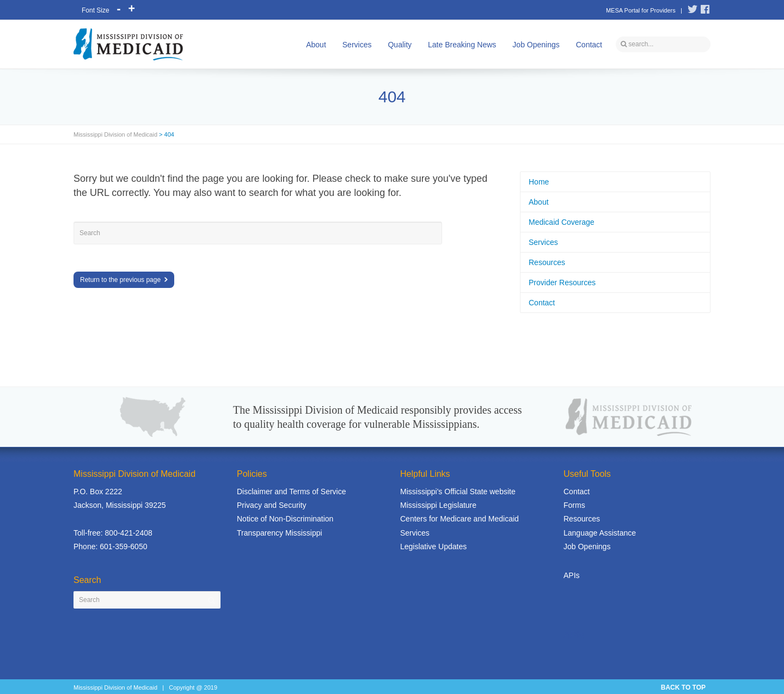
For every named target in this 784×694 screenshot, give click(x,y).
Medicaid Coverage (562, 222)
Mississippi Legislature (438, 505)
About (316, 45)
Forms (574, 505)
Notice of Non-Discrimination (285, 519)
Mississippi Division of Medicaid (115, 134)
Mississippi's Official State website (458, 492)
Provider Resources (562, 282)
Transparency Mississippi (280, 533)
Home (539, 182)
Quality (400, 45)
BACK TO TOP (683, 687)
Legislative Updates (433, 546)
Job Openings (536, 45)
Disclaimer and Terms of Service (291, 492)
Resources (547, 262)
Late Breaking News (462, 45)
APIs (572, 575)
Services (357, 45)
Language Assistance (600, 533)
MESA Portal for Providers (641, 10)
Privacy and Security (272, 505)
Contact (589, 45)
